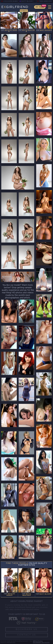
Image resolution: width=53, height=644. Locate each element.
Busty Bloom (27, 1)
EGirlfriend (15, 9)
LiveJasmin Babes (11, 1)
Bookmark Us (26, 629)
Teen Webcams (45, 1)
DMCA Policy (38, 641)
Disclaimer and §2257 (41, 643)
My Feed (40, 7)
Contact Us (27, 635)
